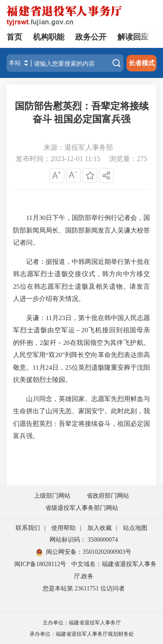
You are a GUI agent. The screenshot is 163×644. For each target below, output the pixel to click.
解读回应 (133, 37)
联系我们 (28, 528)
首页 (14, 37)
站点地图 (135, 528)
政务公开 (91, 37)
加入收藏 (100, 528)
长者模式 (142, 63)
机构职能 (49, 37)
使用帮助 (63, 528)
